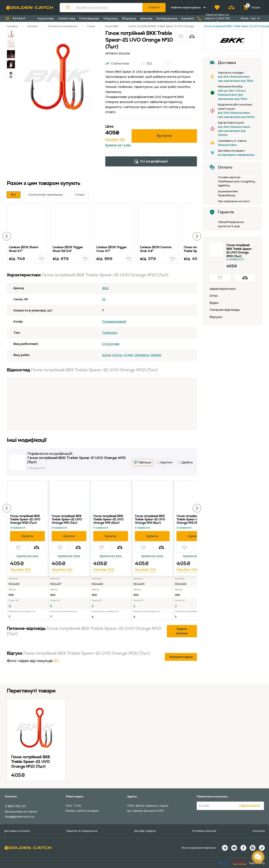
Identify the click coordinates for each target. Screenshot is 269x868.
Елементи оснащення (63, 26)
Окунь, (118, 355)
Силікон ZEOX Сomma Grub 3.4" (156, 249)
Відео (214, 303)
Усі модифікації (151, 161)
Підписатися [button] (249, 806)
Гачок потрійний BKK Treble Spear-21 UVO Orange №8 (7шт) (67, 519)
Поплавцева (89, 18)
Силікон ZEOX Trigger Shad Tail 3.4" (68, 249)
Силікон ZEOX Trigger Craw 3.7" (112, 249)
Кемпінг (188, 18)
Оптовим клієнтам (204, 831)
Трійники (110, 333)
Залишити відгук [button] (181, 657)
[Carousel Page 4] (11, 64)
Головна (12, 26)
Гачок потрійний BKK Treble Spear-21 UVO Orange (161, 26)
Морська (111, 18)
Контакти (259, 831)
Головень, (143, 355)
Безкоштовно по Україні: (217, 18)
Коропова (46, 18)
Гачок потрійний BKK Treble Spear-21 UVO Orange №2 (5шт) (192, 519)
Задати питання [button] (182, 631)
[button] (217, 8)
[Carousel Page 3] (11, 54)
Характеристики (223, 289)
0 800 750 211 (15, 806)
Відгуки (216, 317)
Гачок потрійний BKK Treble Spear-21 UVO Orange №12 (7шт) (25, 519)
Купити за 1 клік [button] (118, 145)
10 (104, 299)
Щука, (107, 355)
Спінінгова (67, 18)
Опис (214, 296)
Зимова (146, 18)
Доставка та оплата (17, 831)
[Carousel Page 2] (11, 44)
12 (10, 606)
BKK (105, 288)
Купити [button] (164, 136)
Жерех (156, 355)
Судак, (129, 355)
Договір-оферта (145, 831)
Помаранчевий (114, 322)
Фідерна (129, 18)
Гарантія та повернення (82, 831)
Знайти (154, 7)
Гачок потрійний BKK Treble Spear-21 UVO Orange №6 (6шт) (108, 519)
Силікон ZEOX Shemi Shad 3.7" (24, 249)
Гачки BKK (112, 26)
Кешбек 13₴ (115, 140)
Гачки (91, 26)
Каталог (33, 26)
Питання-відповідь (225, 310)
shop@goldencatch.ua (20, 817)
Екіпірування (167, 18)
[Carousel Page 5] (11, 74)
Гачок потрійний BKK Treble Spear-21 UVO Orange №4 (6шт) (150, 519)
